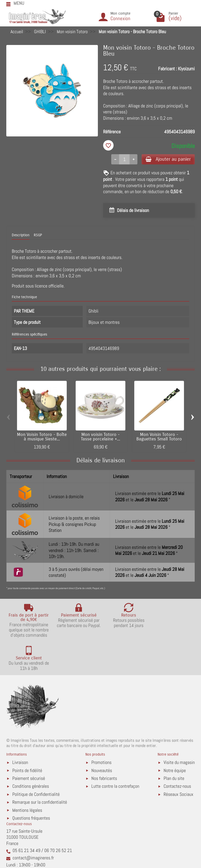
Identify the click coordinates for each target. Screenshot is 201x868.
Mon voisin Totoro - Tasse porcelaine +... (100, 437)
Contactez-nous (177, 753)
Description (21, 236)
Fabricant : (167, 69)
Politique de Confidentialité (36, 761)
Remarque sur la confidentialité (40, 769)
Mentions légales (27, 777)
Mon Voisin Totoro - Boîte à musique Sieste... (42, 437)
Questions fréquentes (31, 785)
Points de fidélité (27, 737)
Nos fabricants (104, 745)
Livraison (20, 729)
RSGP (38, 236)
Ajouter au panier (167, 159)
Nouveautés (102, 737)
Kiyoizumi (186, 69)
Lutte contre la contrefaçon (115, 753)
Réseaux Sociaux (178, 761)
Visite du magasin (179, 729)
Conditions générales (31, 753)
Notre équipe (175, 737)
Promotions (101, 729)
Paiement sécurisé (29, 745)
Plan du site (174, 745)
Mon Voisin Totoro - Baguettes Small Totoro (159, 437)
